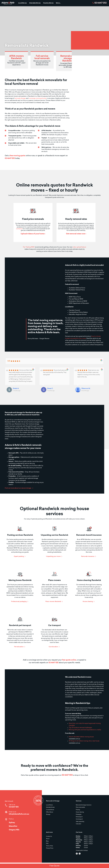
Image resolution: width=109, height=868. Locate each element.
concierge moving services (38, 98)
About (48, 839)
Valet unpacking (80, 822)
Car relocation (53, 647)
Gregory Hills (14, 830)
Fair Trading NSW (29, 247)
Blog (47, 841)
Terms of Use (49, 846)
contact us (19, 229)
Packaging (79, 814)
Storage (48, 814)
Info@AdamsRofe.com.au (19, 814)
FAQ (47, 844)
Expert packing (19, 556)
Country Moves (48, 3)
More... (58, 3)
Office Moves (50, 812)
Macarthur (13, 826)
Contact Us (49, 836)
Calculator (79, 824)
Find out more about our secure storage (18, 488)
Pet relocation (19, 647)
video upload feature (79, 247)
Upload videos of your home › (33, 234)
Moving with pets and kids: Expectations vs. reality (85, 730)
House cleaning (88, 602)
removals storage (20, 98)
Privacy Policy (50, 848)
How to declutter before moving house (81, 737)
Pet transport (79, 817)
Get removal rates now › (76, 234)
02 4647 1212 (100, 3)
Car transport (79, 819)
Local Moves (23, 3)
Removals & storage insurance (84, 805)
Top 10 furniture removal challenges (80, 728)
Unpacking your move (53, 556)
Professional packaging (19, 602)
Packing (78, 810)
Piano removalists (80, 807)
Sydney (12, 823)
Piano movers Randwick (53, 602)
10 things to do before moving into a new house (84, 741)
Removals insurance (88, 556)
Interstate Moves (35, 3)
